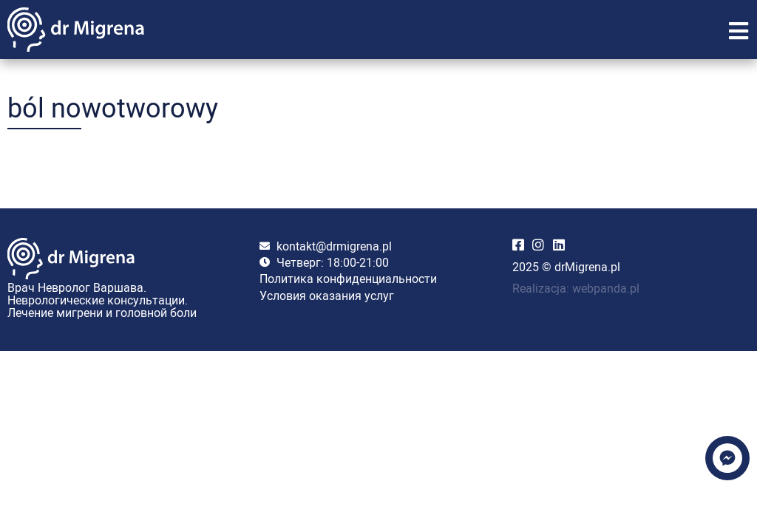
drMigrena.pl (587, 267)
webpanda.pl (606, 288)
